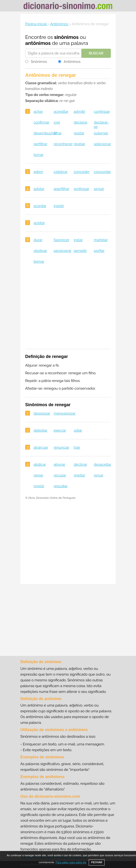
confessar (102, 112)
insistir (59, 206)
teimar (39, 262)
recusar (60, 475)
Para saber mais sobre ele (71, 862)
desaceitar (102, 464)
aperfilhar (62, 189)
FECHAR (97, 862)
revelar (79, 144)
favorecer (62, 240)
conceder (82, 172)
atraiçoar (41, 447)
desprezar (42, 413)
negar (38, 475)
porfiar (99, 251)
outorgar (101, 133)
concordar (102, 172)
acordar (40, 206)
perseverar (63, 251)
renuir (99, 475)
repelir (39, 486)
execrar (60, 430)
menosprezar (65, 413)
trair (77, 447)
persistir (80, 251)
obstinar (40, 251)
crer (57, 122)
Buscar (96, 53)
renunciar (62, 447)
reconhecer (63, 144)
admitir (79, 112)
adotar (39, 189)
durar (38, 240)
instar (78, 240)
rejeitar (79, 475)
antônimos (38, 43)
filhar (58, 133)
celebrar (61, 172)
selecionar (102, 144)
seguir (99, 189)
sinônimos (66, 37)
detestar (40, 430)
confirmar (41, 122)
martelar (101, 240)
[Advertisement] (68, 309)
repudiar (61, 486)
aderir (38, 172)
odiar (78, 430)
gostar (79, 133)
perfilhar (40, 144)
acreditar (61, 112)
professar (81, 189)
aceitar (39, 223)
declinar (80, 464)
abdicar (40, 464)
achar (38, 112)
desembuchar (45, 133)
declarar (80, 122)
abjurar (59, 464)
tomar (38, 155)
